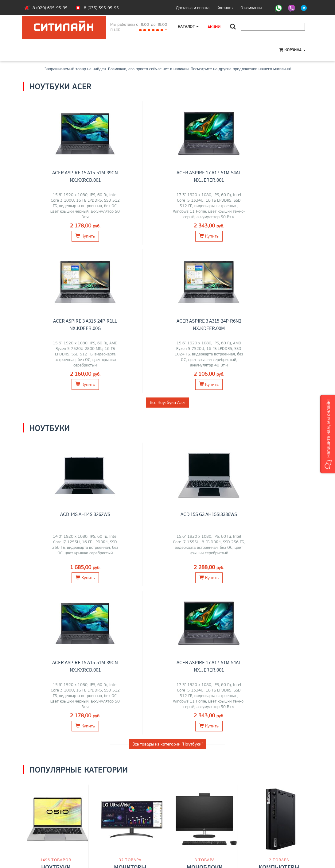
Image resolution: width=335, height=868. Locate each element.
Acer (70, 585)
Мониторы (130, 572)
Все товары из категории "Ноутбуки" (167, 448)
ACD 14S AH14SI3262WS (60, 366)
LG (104, 585)
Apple (57, 598)
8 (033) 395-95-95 (101, 8)
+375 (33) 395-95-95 (192, 816)
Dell (145, 585)
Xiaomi (114, 591)
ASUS (35, 585)
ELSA (148, 591)
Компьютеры (279, 572)
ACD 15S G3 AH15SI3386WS (135, 366)
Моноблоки (205, 572)
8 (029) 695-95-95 (50, 8)
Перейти (56, 612)
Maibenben (67, 591)
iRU (52, 591)
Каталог (189, 27)
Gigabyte (42, 598)
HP (78, 585)
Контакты (225, 8)
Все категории (168, 638)
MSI (60, 585)
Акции (215, 27)
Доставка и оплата (193, 8)
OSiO (68, 598)
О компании (251, 8)
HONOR (41, 591)
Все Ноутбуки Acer (167, 254)
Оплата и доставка (45, 816)
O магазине (38, 829)
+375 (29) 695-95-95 (192, 822)
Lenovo (49, 585)
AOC (126, 591)
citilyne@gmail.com (189, 829)
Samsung (131, 585)
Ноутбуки (56, 572)
